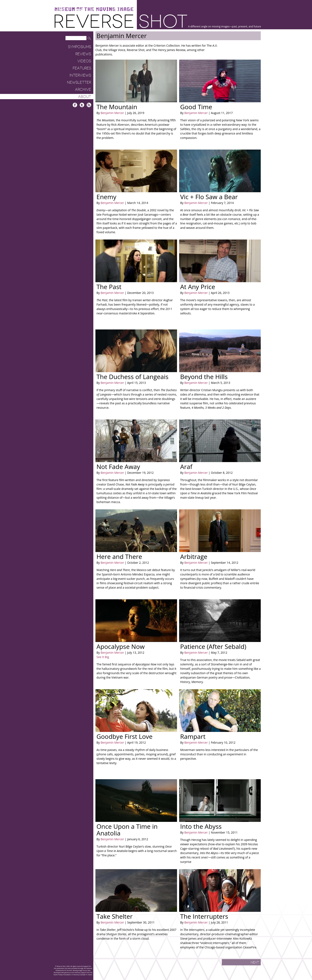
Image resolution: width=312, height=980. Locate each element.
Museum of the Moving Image (94, 9)
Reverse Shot (121, 21)
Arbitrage (194, 557)
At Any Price (198, 287)
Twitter (82, 105)
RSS (89, 105)
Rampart (193, 736)
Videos (84, 61)
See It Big (103, 657)
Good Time (196, 107)
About (85, 97)
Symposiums (80, 47)
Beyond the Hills (204, 377)
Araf (186, 467)
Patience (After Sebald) (213, 646)
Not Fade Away (118, 467)
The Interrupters (204, 916)
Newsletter (79, 82)
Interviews (80, 75)
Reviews (83, 54)
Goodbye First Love (125, 736)
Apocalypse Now (121, 646)
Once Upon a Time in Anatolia (127, 830)
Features (82, 68)
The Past (109, 287)
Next (255, 962)
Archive (83, 90)
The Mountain (117, 107)
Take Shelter (115, 916)
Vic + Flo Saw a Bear (209, 197)
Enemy (106, 197)
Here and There (119, 557)
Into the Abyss (201, 826)
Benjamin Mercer (112, 113)
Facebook (75, 105)
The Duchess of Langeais (132, 377)
